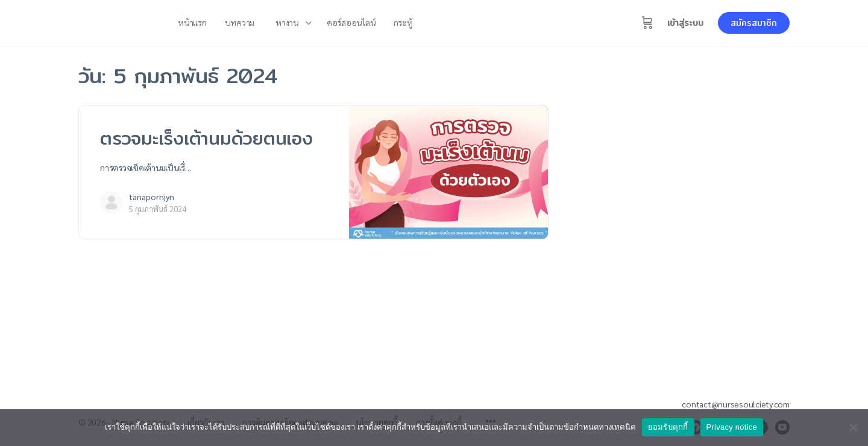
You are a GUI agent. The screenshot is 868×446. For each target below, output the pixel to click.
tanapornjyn (152, 196)
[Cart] (647, 23)
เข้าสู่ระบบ (685, 23)
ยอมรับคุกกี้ (668, 427)
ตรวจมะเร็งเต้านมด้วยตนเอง (206, 138)
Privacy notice (732, 427)
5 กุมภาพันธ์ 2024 (158, 209)
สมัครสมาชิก (754, 23)
